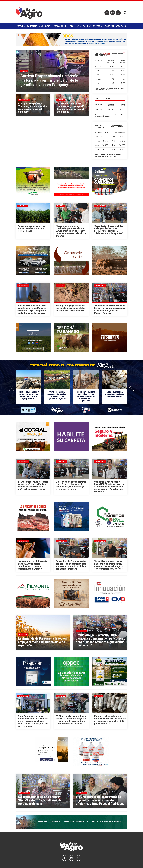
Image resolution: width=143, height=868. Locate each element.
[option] (28, 389)
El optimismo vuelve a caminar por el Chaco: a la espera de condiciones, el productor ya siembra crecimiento (71, 485)
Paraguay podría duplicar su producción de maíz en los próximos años (31, 228)
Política (87, 26)
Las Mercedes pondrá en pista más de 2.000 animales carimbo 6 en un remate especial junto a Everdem (32, 565)
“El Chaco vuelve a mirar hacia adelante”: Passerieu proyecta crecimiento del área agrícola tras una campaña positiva (71, 720)
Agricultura (45, 26)
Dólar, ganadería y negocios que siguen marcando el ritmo (115, 394)
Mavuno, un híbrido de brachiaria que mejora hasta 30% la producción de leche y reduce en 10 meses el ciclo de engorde (71, 231)
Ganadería (32, 26)
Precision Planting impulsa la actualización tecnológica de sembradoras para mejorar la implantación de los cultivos (32, 309)
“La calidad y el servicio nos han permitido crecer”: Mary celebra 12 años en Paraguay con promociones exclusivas (108, 565)
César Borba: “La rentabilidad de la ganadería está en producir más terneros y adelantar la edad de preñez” (109, 230)
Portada (21, 26)
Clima (78, 26)
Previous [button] (11, 389)
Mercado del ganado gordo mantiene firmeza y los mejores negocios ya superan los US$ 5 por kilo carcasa (110, 720)
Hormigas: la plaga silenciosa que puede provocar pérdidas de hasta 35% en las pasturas (70, 308)
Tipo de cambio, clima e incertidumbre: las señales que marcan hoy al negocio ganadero (86, 396)
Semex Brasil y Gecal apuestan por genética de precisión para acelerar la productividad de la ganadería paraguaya (71, 565)
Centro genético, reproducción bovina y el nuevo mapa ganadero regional (57, 395)
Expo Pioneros (100, 206)
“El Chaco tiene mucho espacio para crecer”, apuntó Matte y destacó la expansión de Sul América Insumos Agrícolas (33, 485)
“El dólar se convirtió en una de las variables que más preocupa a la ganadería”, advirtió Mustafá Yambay (110, 309)
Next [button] (132, 389)
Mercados (58, 26)
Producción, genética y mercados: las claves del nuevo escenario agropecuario (28, 395)
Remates (69, 26)
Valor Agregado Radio (115, 26)
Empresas (98, 26)
